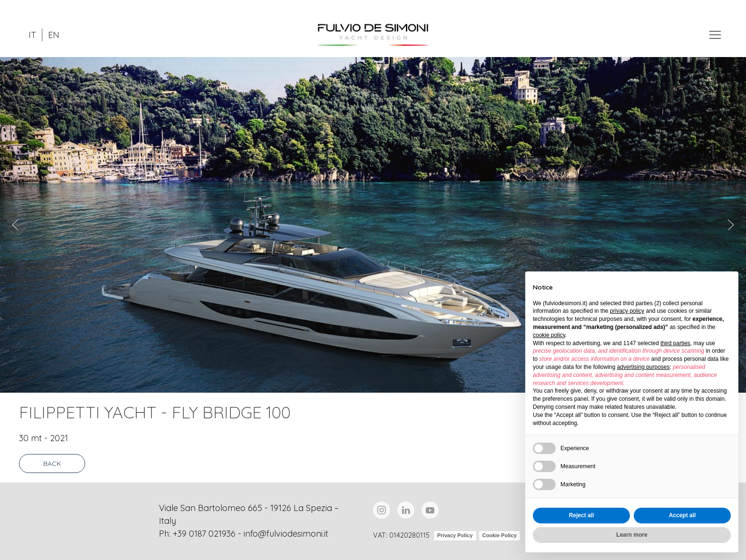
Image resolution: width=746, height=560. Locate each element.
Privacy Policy (455, 535)
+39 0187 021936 (204, 534)
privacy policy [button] (627, 311)
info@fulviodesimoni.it (286, 534)
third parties (675, 343)
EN (54, 35)
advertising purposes (643, 367)
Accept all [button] (682, 515)
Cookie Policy (500, 535)
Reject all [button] (582, 515)
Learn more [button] (632, 535)
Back (52, 463)
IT (32, 35)
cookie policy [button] (549, 335)
